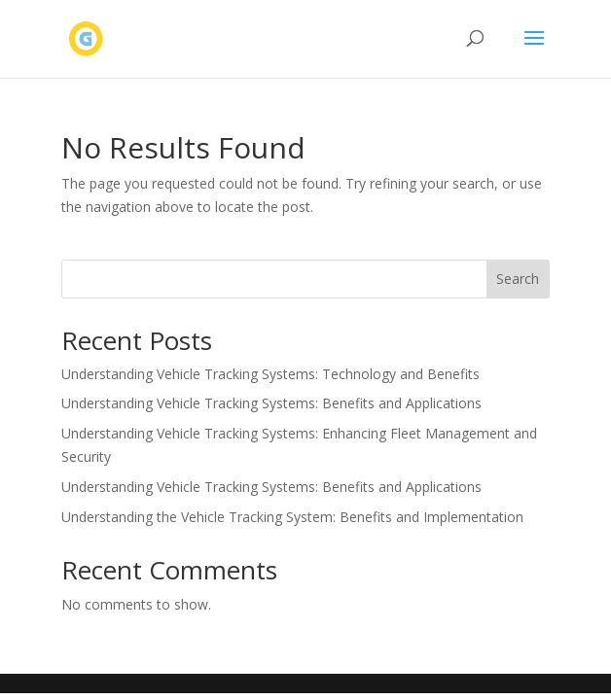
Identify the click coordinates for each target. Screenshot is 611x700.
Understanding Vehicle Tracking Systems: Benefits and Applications (271, 403)
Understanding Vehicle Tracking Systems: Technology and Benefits (270, 374)
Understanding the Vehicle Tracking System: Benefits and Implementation (292, 517)
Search (518, 279)
